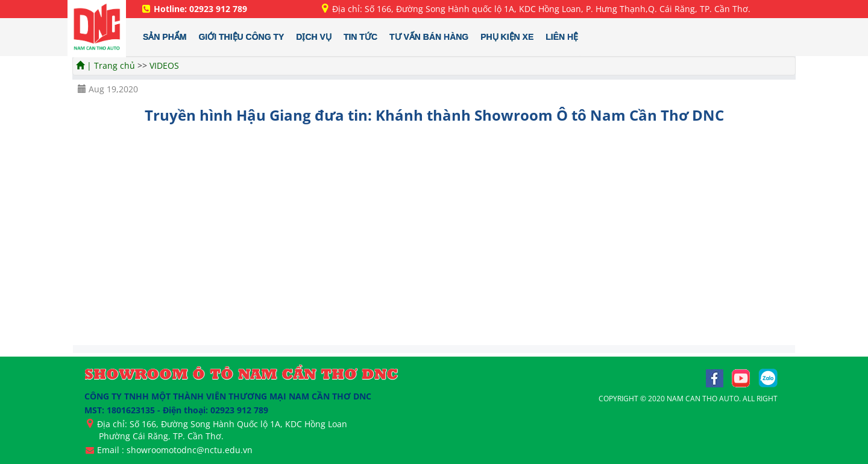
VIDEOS (164, 65)
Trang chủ (116, 65)
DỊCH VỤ (314, 37)
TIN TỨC (360, 37)
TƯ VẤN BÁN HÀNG (429, 37)
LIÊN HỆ (562, 37)
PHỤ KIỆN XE (507, 37)
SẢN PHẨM (165, 37)
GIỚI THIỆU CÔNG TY (241, 37)
